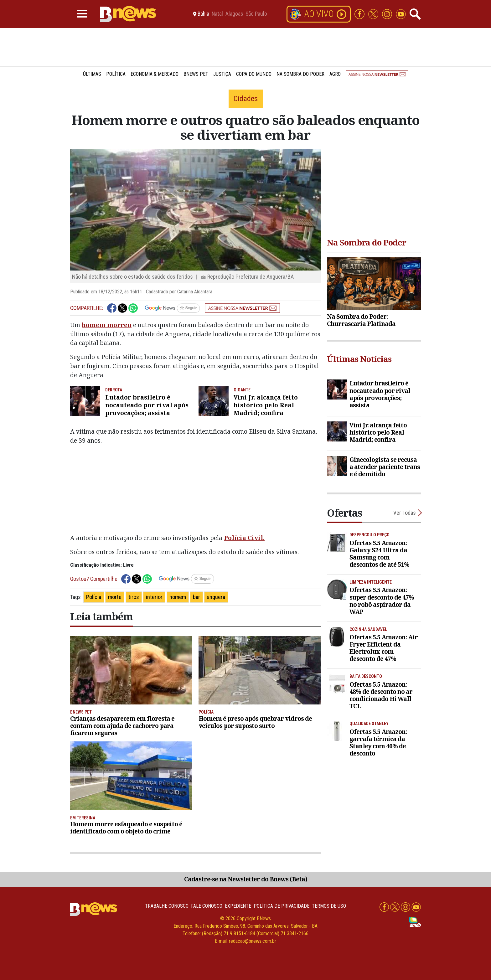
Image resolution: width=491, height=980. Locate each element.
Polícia (94, 597)
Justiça (222, 74)
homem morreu (107, 325)
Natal (217, 14)
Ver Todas (405, 513)
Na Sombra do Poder (300, 74)
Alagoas (234, 14)
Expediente (238, 906)
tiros (134, 597)
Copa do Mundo (254, 74)
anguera (216, 597)
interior (154, 597)
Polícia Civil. (244, 538)
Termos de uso (329, 906)
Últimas (92, 74)
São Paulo (256, 14)
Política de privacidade (282, 906)
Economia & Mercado (155, 74)
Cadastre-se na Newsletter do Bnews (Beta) (246, 879)
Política (116, 74)
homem (178, 597)
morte (115, 597)
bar (196, 597)
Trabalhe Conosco (167, 906)
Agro (335, 74)
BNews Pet (196, 74)
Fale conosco (207, 906)
